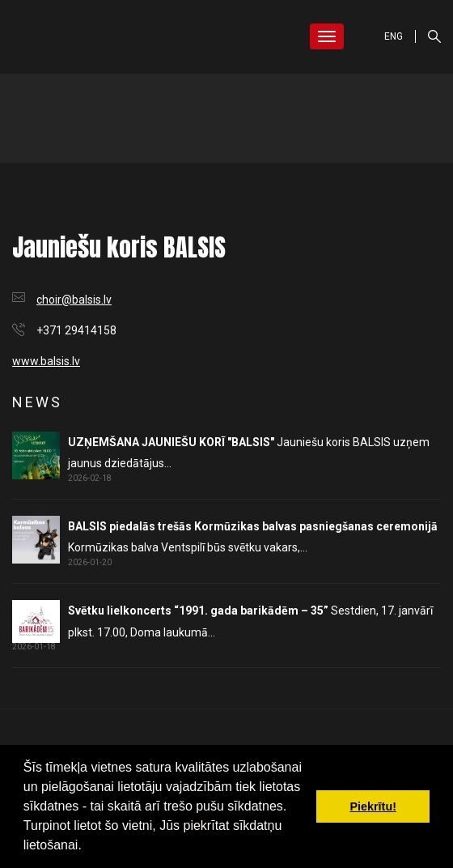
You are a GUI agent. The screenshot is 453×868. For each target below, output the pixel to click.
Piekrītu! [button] (373, 806)
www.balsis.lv (46, 361)
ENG (394, 36)
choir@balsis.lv (74, 300)
